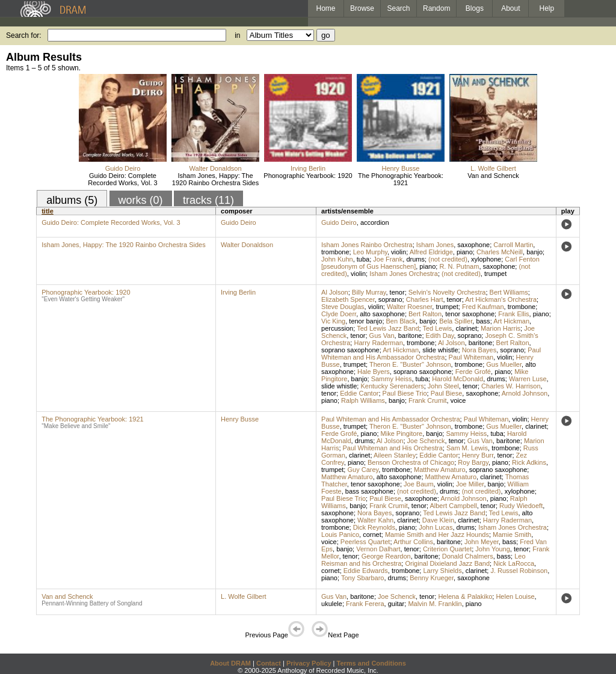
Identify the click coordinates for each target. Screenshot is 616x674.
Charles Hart (425, 299)
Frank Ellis (513, 314)
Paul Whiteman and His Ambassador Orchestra (431, 354)
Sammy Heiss (392, 379)
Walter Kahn (375, 520)
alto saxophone (382, 314)
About (510, 8)
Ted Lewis (437, 328)
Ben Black (401, 321)
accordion (375, 222)
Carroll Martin (513, 245)
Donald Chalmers (468, 556)
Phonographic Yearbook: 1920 (308, 176)
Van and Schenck (493, 176)
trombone (335, 252)
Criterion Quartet (447, 549)
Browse (362, 8)
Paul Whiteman (471, 357)
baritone (410, 335)
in (237, 35)
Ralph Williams (363, 400)
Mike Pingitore (402, 434)
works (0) (141, 200)
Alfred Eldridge (431, 252)
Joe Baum (419, 484)
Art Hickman (511, 321)
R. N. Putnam (459, 266)
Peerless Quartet (365, 542)
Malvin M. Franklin (435, 604)
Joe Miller (470, 484)
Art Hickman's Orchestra (501, 299)
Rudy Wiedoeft (521, 506)
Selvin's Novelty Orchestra (447, 292)
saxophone (473, 245)
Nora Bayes (479, 350)
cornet (372, 535)
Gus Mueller (504, 364)
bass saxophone (369, 491)
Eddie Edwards (366, 571)
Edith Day (440, 335)
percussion (337, 328)
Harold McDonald (457, 379)
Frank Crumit (428, 400)
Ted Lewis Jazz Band (388, 328)
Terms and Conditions (371, 663)
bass (483, 321)
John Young (493, 549)
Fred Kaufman (483, 307)
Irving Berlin (308, 168)
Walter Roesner (409, 307)
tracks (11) (208, 200)
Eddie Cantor (359, 393)
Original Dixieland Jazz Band (447, 563)
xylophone (486, 259)
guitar (396, 604)
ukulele (332, 604)
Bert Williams (509, 292)
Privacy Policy (309, 663)
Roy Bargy (473, 462)
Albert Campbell (453, 506)
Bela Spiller (456, 321)
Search (399, 8)
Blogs (475, 8)
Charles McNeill (500, 252)
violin (399, 252)
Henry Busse (401, 168)
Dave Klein (438, 520)
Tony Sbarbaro (363, 578)
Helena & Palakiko (465, 596)
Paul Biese (447, 393)
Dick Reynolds (374, 527)
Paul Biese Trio (405, 393)
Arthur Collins (413, 542)
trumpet (495, 274)
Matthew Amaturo (440, 470)
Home (325, 8)
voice (458, 400)
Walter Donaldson (215, 168)
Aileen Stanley (395, 455)
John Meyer (482, 542)
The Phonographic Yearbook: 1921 (401, 179)
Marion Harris (500, 328)
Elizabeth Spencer (348, 299)
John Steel (443, 386)
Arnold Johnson (525, 393)
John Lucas (436, 527)
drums (415, 259)
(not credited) (448, 259)
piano (465, 252)
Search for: (24, 35)
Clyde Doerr (339, 314)
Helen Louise (515, 596)
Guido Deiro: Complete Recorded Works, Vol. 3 (122, 179)
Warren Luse (528, 379)
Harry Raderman (378, 343)
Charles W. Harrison (511, 386)
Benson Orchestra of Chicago (411, 462)
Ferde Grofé (473, 372)
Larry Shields (442, 571)
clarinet (466, 328)
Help (547, 8)
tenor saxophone (470, 314)
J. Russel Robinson (519, 571)
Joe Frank (388, 259)
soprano (390, 299)
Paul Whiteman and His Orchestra (393, 448)
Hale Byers (374, 372)
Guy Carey (363, 470)
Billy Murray (369, 292)
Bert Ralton (425, 314)
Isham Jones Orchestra (404, 274)
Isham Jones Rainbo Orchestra (367, 245)
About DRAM (230, 663)
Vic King (333, 321)
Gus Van (382, 335)
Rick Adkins (529, 462)
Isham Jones (435, 245)
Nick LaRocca (514, 563)
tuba (363, 259)
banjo (534, 252)
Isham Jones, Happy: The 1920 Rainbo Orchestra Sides (215, 179)
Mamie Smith (512, 535)
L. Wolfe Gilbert (493, 168)
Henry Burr (478, 455)
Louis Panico (340, 535)
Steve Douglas (343, 307)
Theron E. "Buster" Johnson (410, 364)
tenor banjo (365, 321)
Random (436, 8)
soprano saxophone (350, 350)
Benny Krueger (432, 578)
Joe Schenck (426, 441)
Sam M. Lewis (467, 448)
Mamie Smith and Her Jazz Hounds (437, 535)
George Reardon (386, 556)
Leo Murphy (370, 252)
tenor (397, 292)
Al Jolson (335, 292)
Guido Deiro (123, 168)
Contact (269, 663)
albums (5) (72, 200)
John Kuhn (337, 259)
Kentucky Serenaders (392, 386)
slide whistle (440, 350)
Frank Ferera (365, 604)
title (48, 211)
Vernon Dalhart (378, 549)
